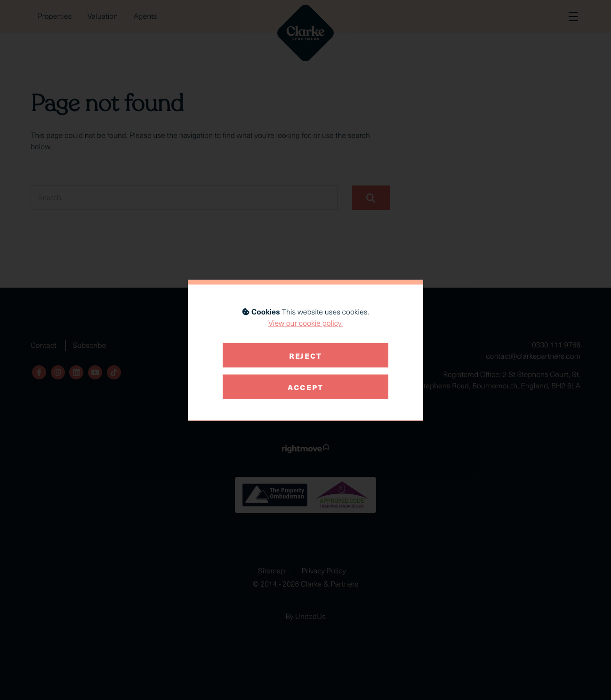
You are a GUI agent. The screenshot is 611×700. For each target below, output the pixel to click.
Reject (305, 355)
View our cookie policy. (305, 323)
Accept (305, 386)
